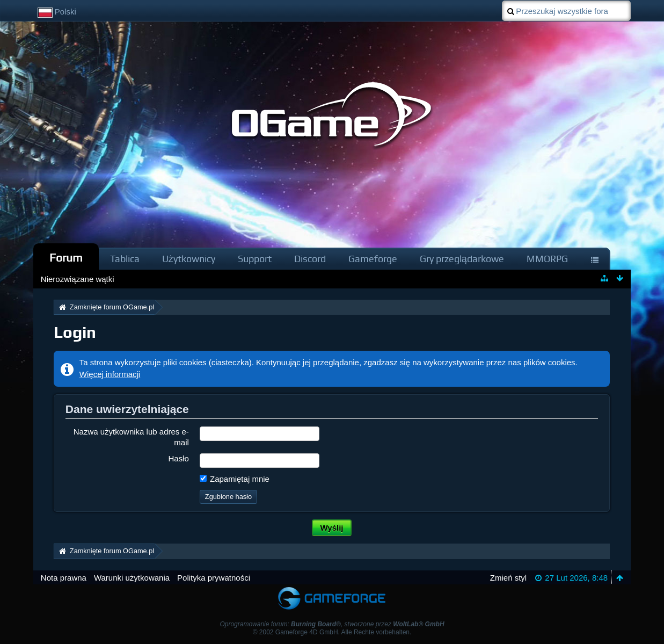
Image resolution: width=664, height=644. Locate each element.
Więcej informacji (110, 374)
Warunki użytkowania (132, 578)
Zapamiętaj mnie (235, 479)
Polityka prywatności (214, 578)
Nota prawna (64, 578)
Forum (66, 258)
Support (255, 259)
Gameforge (373, 259)
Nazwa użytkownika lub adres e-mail (131, 437)
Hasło (178, 458)
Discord (310, 259)
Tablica (125, 259)
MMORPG (547, 259)
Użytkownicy (189, 259)
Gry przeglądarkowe (462, 259)
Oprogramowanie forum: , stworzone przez (332, 624)
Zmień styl (508, 578)
